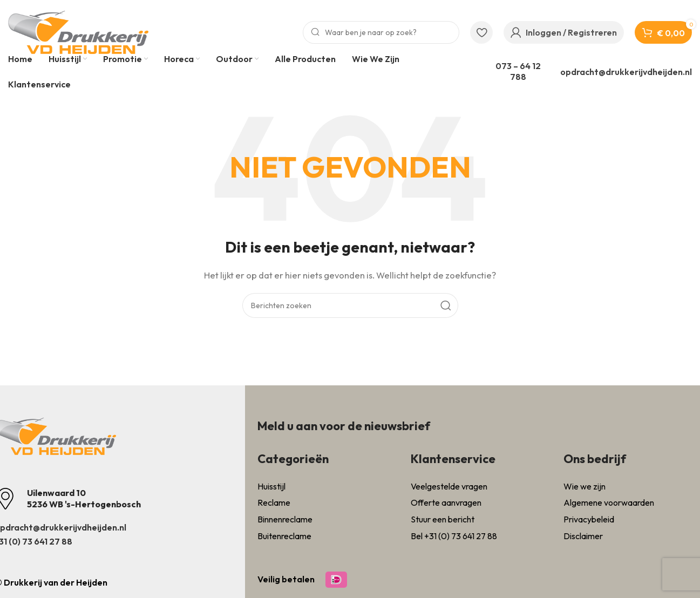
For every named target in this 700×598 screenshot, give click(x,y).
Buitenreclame (284, 536)
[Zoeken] (381, 32)
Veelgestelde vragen (449, 486)
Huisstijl (271, 486)
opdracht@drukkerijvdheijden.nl (626, 72)
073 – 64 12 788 (518, 71)
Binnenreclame (285, 519)
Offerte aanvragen (446, 502)
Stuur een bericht (443, 519)
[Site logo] (78, 32)
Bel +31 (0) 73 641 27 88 (454, 536)
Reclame (274, 502)
